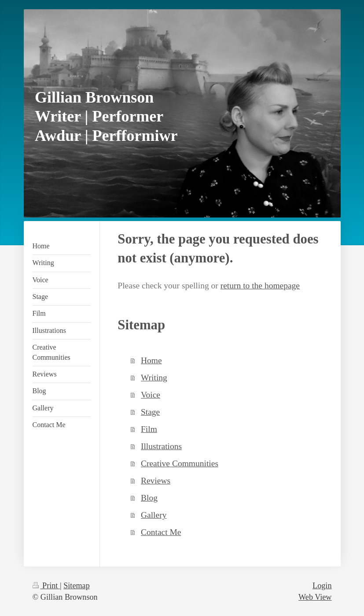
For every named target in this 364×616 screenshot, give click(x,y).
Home (151, 360)
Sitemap (77, 586)
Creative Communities (180, 463)
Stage (150, 412)
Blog (149, 498)
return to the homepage (260, 286)
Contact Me (161, 532)
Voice (151, 395)
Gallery (154, 515)
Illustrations (161, 446)
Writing (154, 378)
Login (322, 586)
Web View (315, 597)
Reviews (156, 481)
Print (46, 586)
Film (149, 429)
